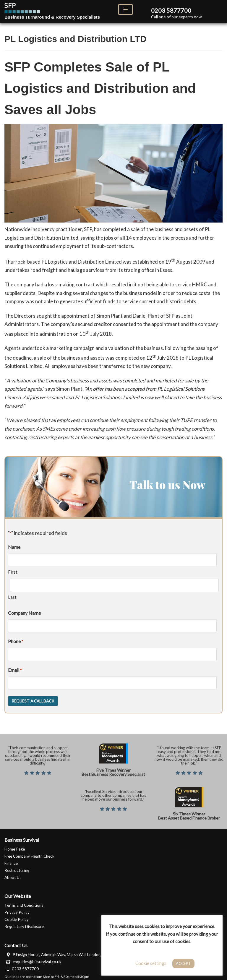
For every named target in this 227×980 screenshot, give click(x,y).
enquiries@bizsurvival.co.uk (33, 959)
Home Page (15, 847)
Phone (16, 640)
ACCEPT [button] (183, 963)
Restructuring (17, 868)
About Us (13, 875)
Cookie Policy (17, 917)
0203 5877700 (22, 966)
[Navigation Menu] (125, 9)
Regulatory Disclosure (24, 924)
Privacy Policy (17, 910)
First (13, 572)
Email (15, 669)
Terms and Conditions (24, 903)
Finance (11, 861)
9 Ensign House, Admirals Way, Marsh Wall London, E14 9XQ (61, 952)
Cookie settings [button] (151, 963)
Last (12, 596)
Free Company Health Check (29, 854)
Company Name (24, 612)
